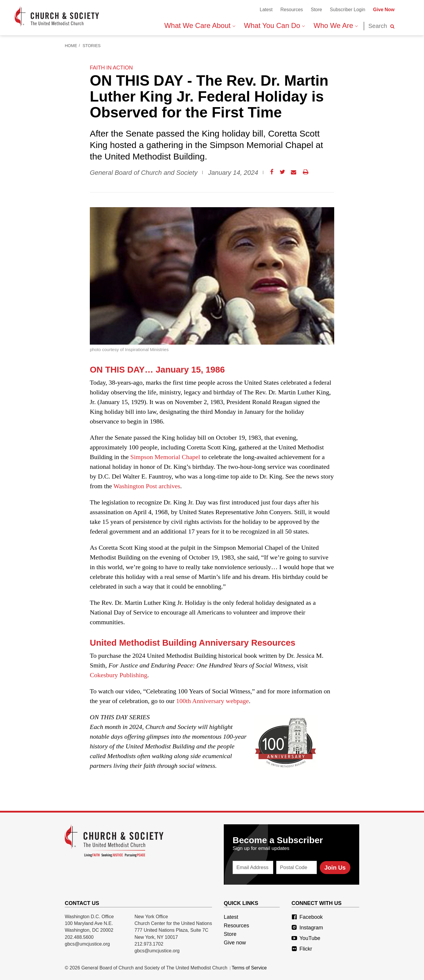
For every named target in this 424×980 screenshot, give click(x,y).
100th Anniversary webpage (212, 701)
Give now (235, 943)
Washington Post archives (147, 486)
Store (316, 10)
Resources (291, 10)
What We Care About (200, 25)
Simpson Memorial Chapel (165, 457)
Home (71, 46)
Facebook (307, 917)
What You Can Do (274, 25)
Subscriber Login (347, 10)
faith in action (111, 68)
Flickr (302, 949)
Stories (92, 46)
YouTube (306, 938)
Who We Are (336, 25)
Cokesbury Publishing (119, 675)
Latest (266, 10)
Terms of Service (249, 968)
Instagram (307, 928)
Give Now (384, 10)
